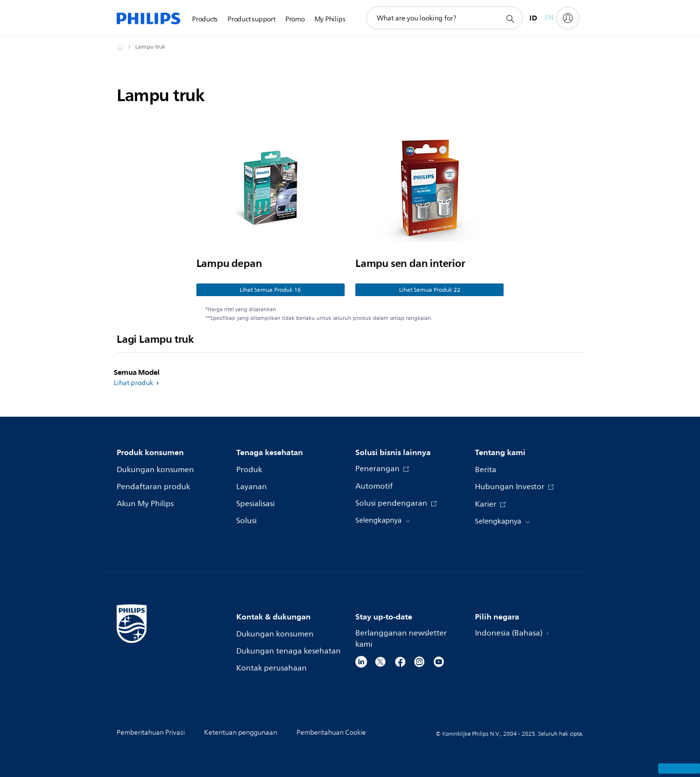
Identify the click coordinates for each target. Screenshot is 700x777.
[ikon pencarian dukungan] (510, 18)
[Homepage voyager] (126, 47)
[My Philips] (568, 18)
